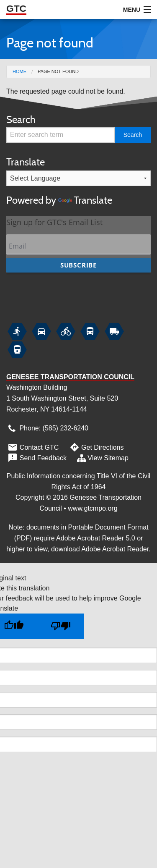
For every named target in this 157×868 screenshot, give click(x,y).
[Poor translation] (61, 626)
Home (19, 71)
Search (21, 119)
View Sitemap (102, 458)
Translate (78, 182)
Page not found (58, 71)
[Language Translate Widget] (78, 178)
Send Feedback (36, 458)
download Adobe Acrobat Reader (100, 549)
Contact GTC (32, 447)
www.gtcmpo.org (93, 508)
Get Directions (96, 447)
